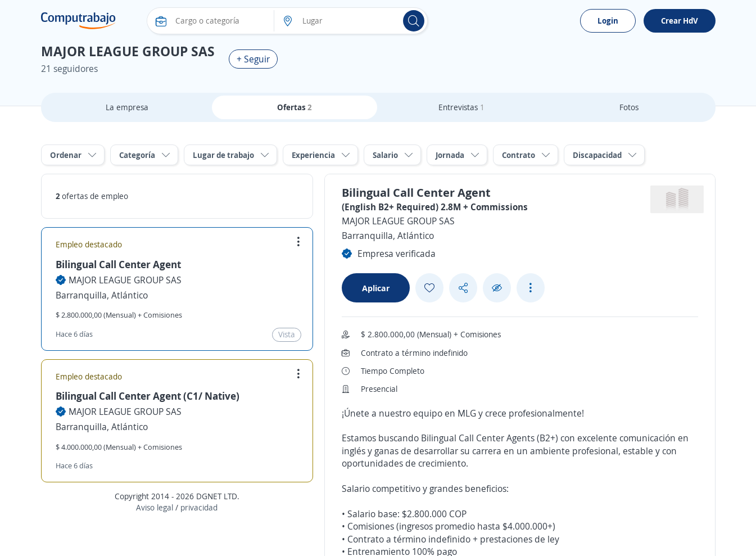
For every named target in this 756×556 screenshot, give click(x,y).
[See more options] (531, 288)
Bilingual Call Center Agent (118, 264)
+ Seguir (253, 59)
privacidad (199, 507)
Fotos (629, 107)
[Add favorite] (429, 288)
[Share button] (463, 288)
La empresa (127, 107)
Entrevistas (461, 107)
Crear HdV (680, 21)
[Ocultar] (497, 288)
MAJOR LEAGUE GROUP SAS (125, 280)
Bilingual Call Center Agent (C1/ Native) (148, 396)
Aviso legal (155, 507)
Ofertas (295, 107)
